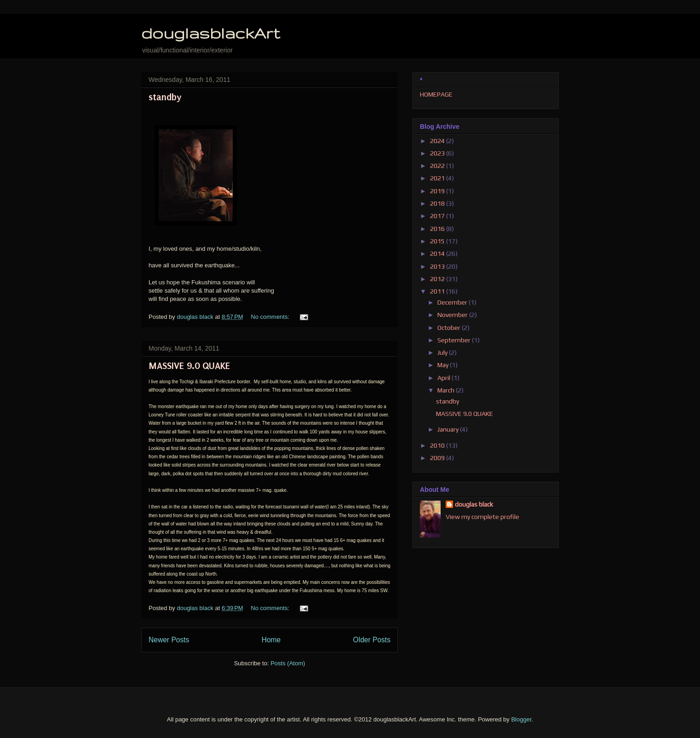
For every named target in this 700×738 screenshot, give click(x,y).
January (449, 429)
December (453, 302)
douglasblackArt (211, 33)
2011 (438, 291)
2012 (438, 279)
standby (165, 97)
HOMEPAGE (436, 94)
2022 (438, 166)
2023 (438, 153)
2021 (438, 178)
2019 (438, 191)
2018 (438, 203)
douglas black (474, 504)
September (455, 340)
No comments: (271, 317)
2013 (438, 266)
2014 (438, 254)
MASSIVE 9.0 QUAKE (189, 366)
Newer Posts (169, 640)
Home (271, 640)
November (453, 315)
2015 (438, 241)
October (450, 328)
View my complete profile (482, 517)
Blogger (521, 719)
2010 (438, 445)
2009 (438, 458)
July (443, 352)
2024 (438, 141)
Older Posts (372, 640)
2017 (438, 216)
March (447, 390)
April (445, 378)
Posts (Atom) (288, 663)
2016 (438, 229)
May (444, 365)
